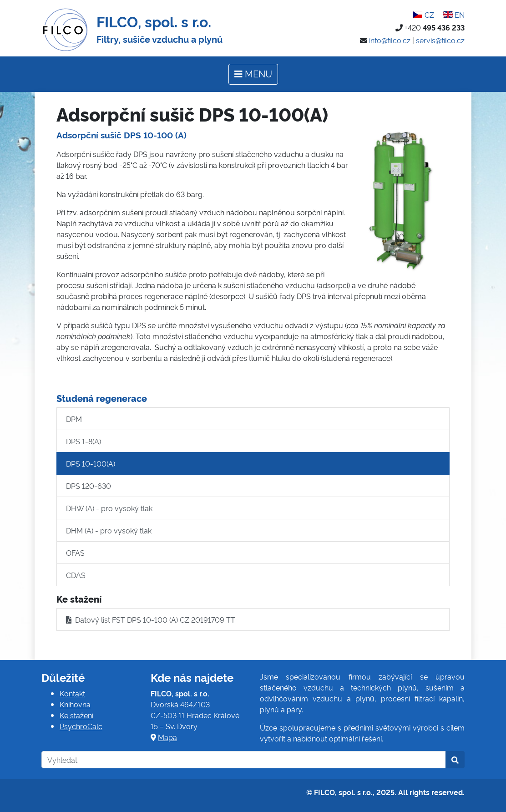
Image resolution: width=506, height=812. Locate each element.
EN (454, 15)
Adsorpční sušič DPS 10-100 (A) (121, 135)
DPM (74, 419)
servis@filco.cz (440, 40)
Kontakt (72, 693)
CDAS (76, 575)
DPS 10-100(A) (91, 463)
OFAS (75, 553)
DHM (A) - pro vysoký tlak (109, 530)
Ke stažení (76, 715)
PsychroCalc (81, 726)
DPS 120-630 (89, 486)
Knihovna (75, 704)
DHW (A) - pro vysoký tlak (109, 508)
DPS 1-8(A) (83, 441)
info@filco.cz (390, 40)
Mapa (167, 737)
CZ (423, 15)
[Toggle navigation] (253, 74)
